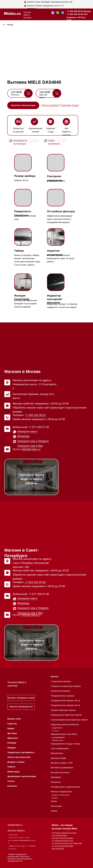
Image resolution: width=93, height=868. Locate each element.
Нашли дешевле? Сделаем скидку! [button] (60, 105)
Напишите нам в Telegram (33, 441)
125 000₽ (16, 92)
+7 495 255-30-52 (35, 415)
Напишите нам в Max (30, 446)
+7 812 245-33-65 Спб (77, 14)
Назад (10, 25)
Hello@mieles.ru (31, 449)
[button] (23, 105)
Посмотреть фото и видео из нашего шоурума (31, 479)
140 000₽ (45, 92)
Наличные (15, 95)
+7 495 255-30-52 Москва (79, 11)
